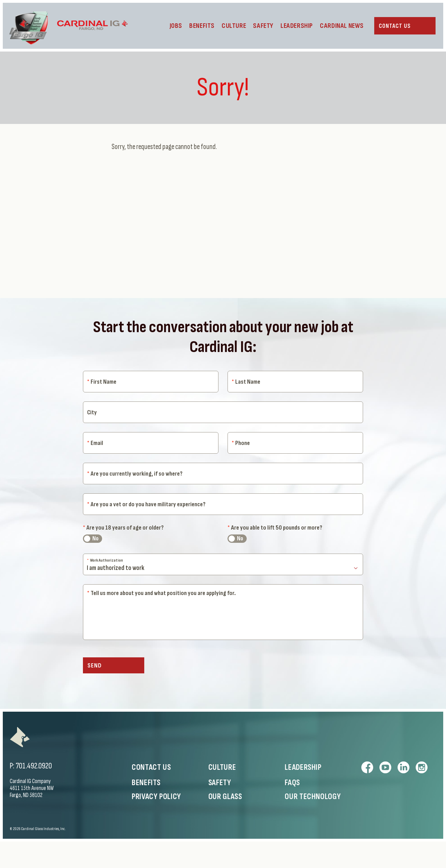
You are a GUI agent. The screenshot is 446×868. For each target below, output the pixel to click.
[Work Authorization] (223, 577)
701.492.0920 (34, 792)
